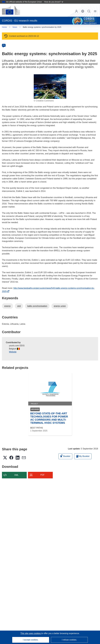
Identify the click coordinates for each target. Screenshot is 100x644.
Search (89, 11)
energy (7, 306)
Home (4, 27)
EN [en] (4, 45)
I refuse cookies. (69, 640)
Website (13, 352)
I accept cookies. (31, 640)
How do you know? (54, 2)
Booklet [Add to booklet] (65, 456)
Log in (76, 11)
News (15, 27)
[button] (83, 11)
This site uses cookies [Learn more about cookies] (31, 633)
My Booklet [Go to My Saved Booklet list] (83, 456)
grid (19, 306)
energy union (60, 306)
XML (16, 475)
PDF (42, 475)
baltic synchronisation (37, 306)
